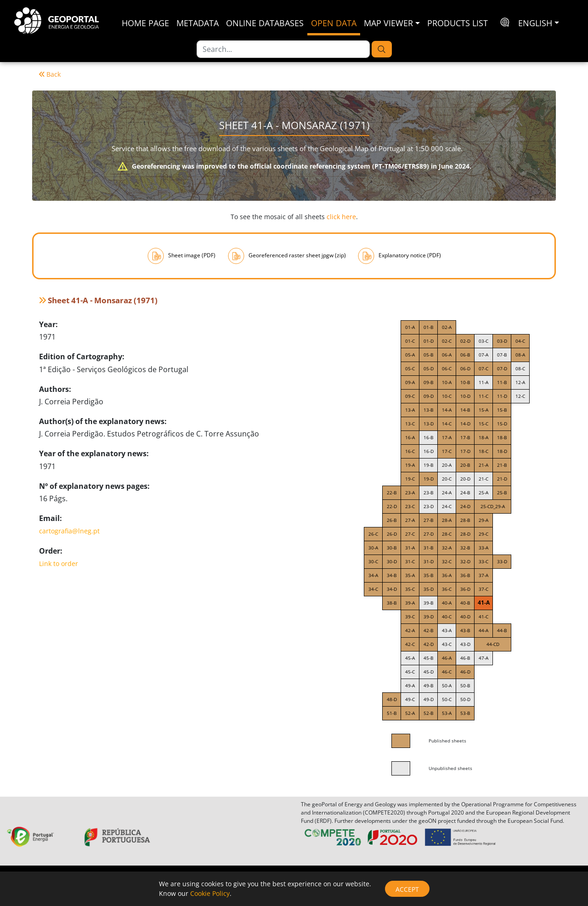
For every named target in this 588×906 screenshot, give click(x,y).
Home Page (145, 23)
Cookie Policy (210, 893)
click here (341, 217)
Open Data (334, 23)
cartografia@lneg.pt (69, 531)
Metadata (198, 23)
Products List (458, 23)
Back (50, 74)
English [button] (535, 23)
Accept (407, 889)
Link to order (59, 563)
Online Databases (265, 23)
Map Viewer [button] (388, 23)
